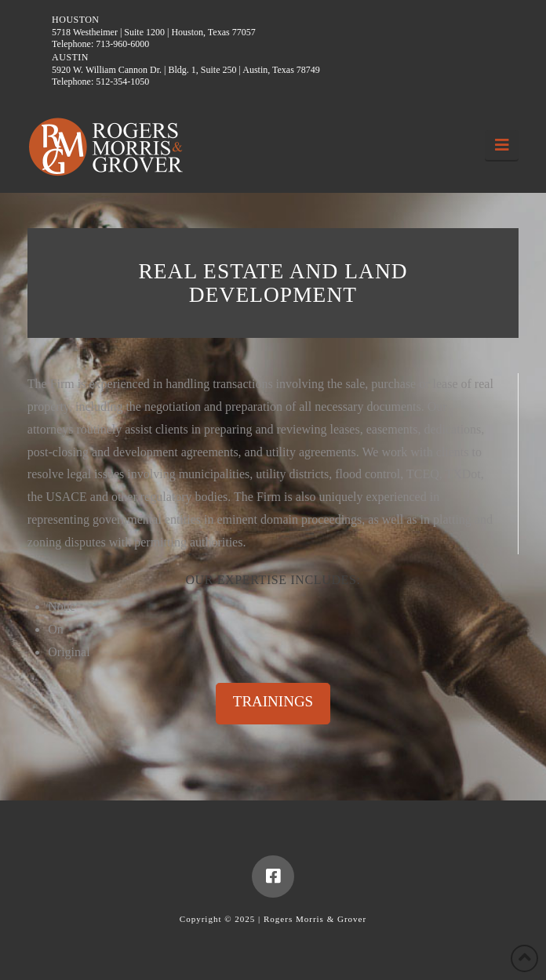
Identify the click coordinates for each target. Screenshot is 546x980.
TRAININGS (273, 701)
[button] (502, 145)
